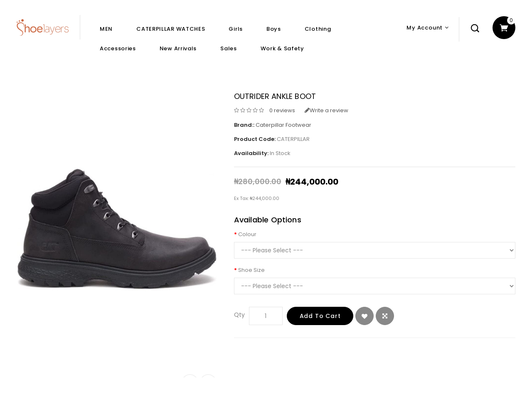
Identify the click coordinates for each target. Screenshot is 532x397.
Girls (236, 29)
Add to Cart (320, 316)
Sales (229, 48)
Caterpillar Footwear (283, 125)
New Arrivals (178, 48)
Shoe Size (251, 270)
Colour (247, 234)
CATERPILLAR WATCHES (171, 29)
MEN (106, 29)
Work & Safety (282, 48)
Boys (274, 29)
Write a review (326, 110)
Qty (239, 315)
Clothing (318, 29)
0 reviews (282, 110)
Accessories (118, 48)
